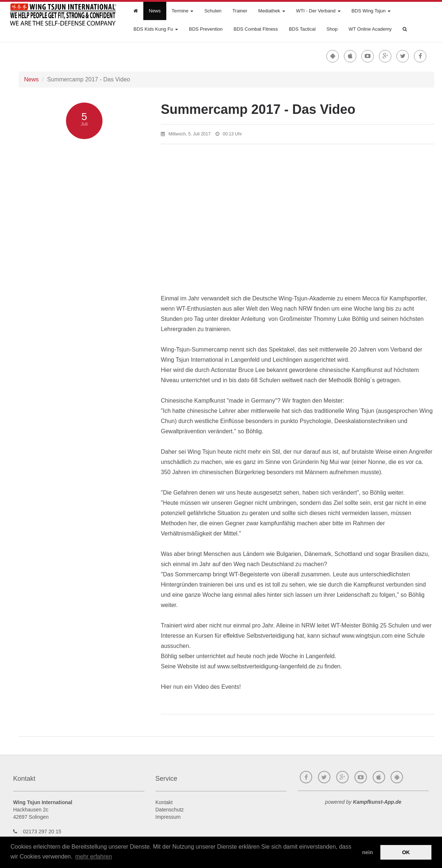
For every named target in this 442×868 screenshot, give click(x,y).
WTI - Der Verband (318, 11)
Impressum (168, 817)
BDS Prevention (206, 29)
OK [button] (406, 852)
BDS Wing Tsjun (371, 11)
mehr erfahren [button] (94, 857)
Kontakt (164, 802)
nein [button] (368, 852)
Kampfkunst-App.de (377, 802)
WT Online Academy (370, 29)
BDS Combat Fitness (256, 29)
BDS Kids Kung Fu (156, 29)
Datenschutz (170, 810)
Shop (332, 29)
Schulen (213, 11)
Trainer (240, 11)
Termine (183, 11)
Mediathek (272, 11)
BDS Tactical (302, 29)
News (155, 11)
